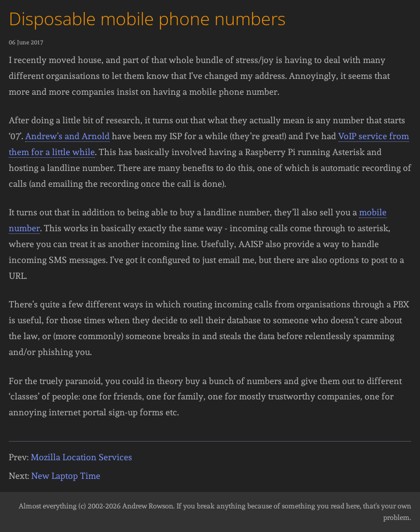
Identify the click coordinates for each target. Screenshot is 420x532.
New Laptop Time (66, 476)
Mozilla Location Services (81, 457)
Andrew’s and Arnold (67, 136)
